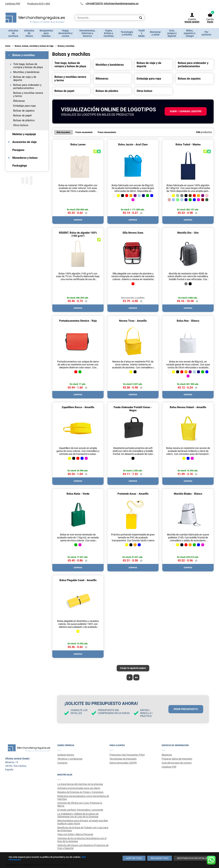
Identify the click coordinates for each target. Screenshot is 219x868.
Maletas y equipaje (24, 134)
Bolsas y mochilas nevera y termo (28, 94)
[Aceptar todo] (134, 858)
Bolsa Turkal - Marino (188, 144)
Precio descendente (107, 132)
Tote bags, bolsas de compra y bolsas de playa (28, 66)
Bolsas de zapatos (24, 111)
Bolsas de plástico (24, 120)
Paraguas (18, 150)
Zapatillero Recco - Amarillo (78, 407)
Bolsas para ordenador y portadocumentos (27, 86)
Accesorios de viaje (25, 142)
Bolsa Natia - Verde (78, 494)
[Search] (141, 18)
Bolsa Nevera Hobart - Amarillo (188, 407)
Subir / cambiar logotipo (186, 111)
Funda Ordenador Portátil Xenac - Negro (133, 409)
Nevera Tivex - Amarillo (133, 321)
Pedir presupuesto (186, 709)
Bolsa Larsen (78, 144)
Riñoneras (19, 101)
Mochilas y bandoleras (26, 72)
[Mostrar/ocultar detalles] (193, 858)
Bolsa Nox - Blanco (188, 321)
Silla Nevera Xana (133, 233)
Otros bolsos (21, 125)
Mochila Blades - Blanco (188, 494)
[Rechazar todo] (160, 858)
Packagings (20, 166)
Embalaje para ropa (24, 106)
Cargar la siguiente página (133, 668)
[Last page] (136, 677)
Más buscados (63, 132)
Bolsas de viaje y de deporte (25, 78)
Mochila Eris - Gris (188, 233)
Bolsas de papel (22, 115)
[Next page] (130, 677)
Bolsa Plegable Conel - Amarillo (78, 580)
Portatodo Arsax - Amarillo (133, 494)
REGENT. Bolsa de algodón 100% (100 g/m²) (78, 234)
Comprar (78, 220)
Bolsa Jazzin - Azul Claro (133, 144)
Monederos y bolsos (25, 158)
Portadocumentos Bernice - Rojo (78, 321)
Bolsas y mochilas (24, 55)
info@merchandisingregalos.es (121, 3)
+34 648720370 (94, 3)
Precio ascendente (84, 132)
